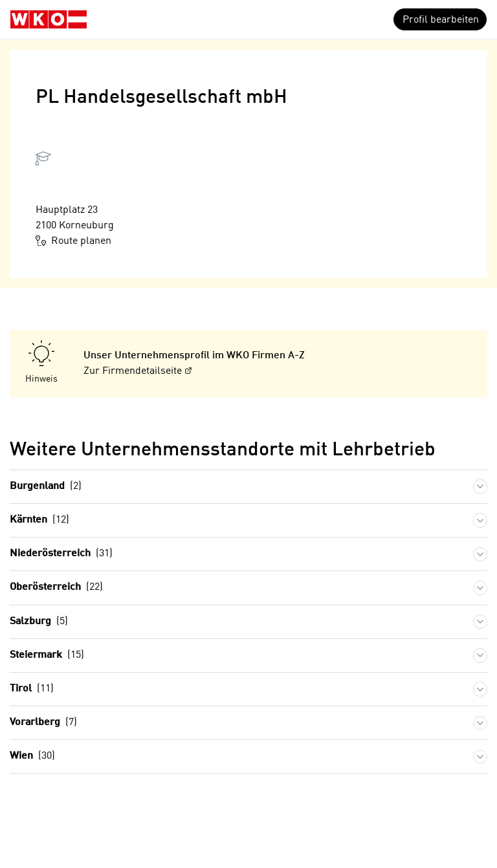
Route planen (73, 241)
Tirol (32, 689)
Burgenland (46, 487)
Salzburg (39, 622)
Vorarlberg (43, 723)
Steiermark (47, 656)
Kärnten (39, 520)
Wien (32, 756)
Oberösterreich (56, 588)
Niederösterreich (61, 554)
